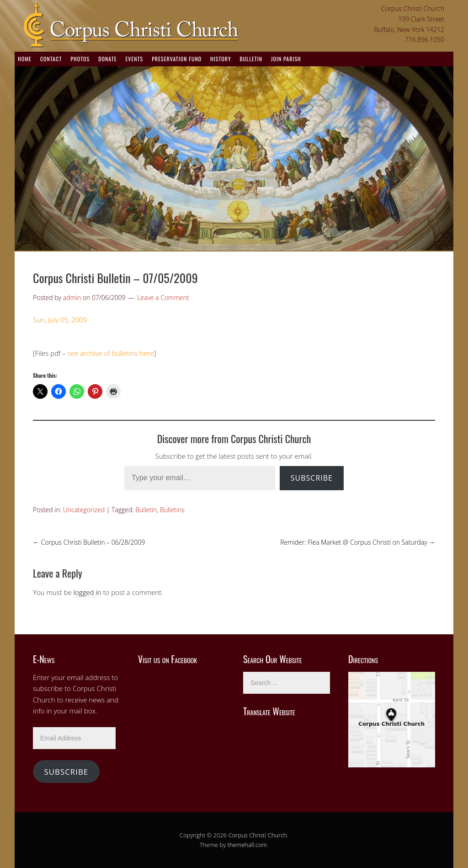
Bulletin (251, 59)
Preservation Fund (177, 59)
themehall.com (247, 845)
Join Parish (286, 59)
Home (25, 59)
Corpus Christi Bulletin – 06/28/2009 (89, 542)
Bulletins (172, 510)
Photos (80, 59)
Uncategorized (84, 510)
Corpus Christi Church (258, 835)
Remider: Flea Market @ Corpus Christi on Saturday (358, 542)
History (221, 59)
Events (134, 59)
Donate (107, 59)
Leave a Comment (163, 297)
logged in (88, 592)
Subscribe (312, 478)
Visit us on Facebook (168, 659)
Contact (51, 59)
